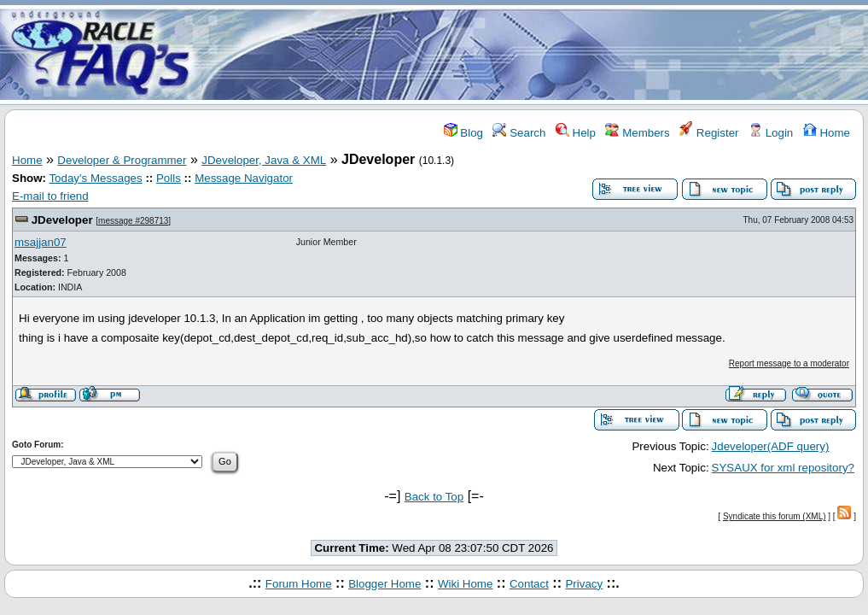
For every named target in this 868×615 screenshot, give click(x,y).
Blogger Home (384, 584)
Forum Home (299, 584)
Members (637, 133)
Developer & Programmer (122, 160)
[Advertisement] (535, 54)
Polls (169, 178)
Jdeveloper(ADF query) (771, 446)
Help (576, 133)
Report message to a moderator (789, 363)
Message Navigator (244, 178)
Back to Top (434, 497)
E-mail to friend (50, 196)
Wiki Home (465, 584)
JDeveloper (62, 220)
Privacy (584, 584)
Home (827, 133)
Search (519, 133)
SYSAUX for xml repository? (783, 468)
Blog (463, 133)
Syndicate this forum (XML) (775, 516)
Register (709, 133)
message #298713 (133, 221)
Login (771, 133)
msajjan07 (41, 242)
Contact (529, 584)
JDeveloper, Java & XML (264, 160)
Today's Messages (95, 178)
